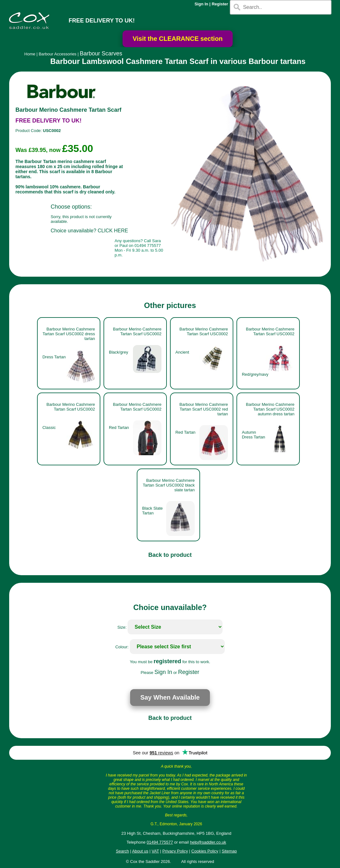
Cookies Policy (205, 851)
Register (220, 4)
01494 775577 (160, 842)
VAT (155, 851)
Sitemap (229, 851)
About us (140, 851)
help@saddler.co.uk (208, 842)
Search (122, 851)
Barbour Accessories (57, 54)
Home (30, 54)
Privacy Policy (175, 851)
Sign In (201, 4)
